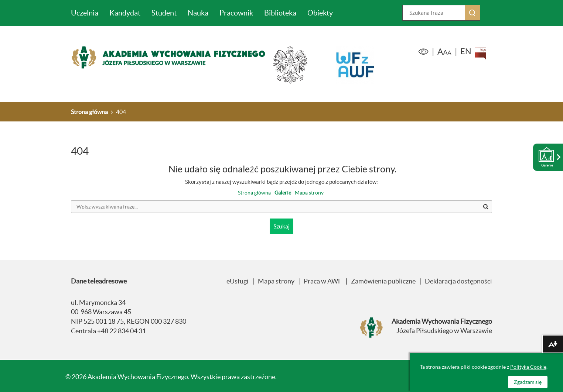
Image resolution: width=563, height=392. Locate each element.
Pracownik (236, 13)
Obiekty (320, 13)
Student (164, 13)
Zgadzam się (528, 382)
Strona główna (254, 193)
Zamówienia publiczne (383, 281)
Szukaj (480, 13)
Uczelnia (85, 13)
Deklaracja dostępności (458, 281)
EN (466, 51)
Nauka (198, 13)
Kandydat (125, 13)
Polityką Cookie (528, 367)
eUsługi (238, 281)
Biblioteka (280, 13)
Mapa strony (309, 193)
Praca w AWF (323, 281)
